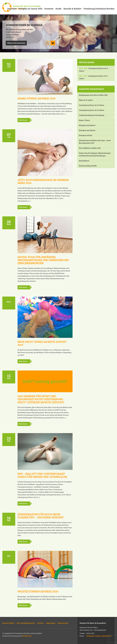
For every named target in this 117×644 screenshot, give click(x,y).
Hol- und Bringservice (26, 623)
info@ (99, 636)
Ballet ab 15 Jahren (86, 100)
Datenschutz (63, 623)
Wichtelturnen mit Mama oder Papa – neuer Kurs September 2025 (95, 142)
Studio (58, 9)
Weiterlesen (23, 120)
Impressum (51, 623)
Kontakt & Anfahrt (72, 9)
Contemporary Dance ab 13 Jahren (93, 70)
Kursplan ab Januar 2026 (30, 9)
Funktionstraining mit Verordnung (92, 115)
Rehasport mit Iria (86, 135)
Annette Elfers (8, 623)
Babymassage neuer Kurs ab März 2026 (93, 95)
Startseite (12, 9)
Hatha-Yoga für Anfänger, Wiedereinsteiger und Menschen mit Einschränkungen (95, 154)
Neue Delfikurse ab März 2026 (90, 148)
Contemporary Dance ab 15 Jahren (93, 77)
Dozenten (49, 9)
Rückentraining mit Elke (88, 166)
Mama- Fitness (84, 120)
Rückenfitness (84, 161)
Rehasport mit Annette (87, 125)
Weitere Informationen (16, 43)
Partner (40, 623)
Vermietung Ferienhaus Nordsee (99, 9)
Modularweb (27, 636)
